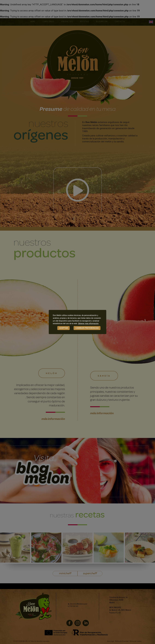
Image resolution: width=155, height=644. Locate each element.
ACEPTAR (63, 328)
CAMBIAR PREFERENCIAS (87, 328)
